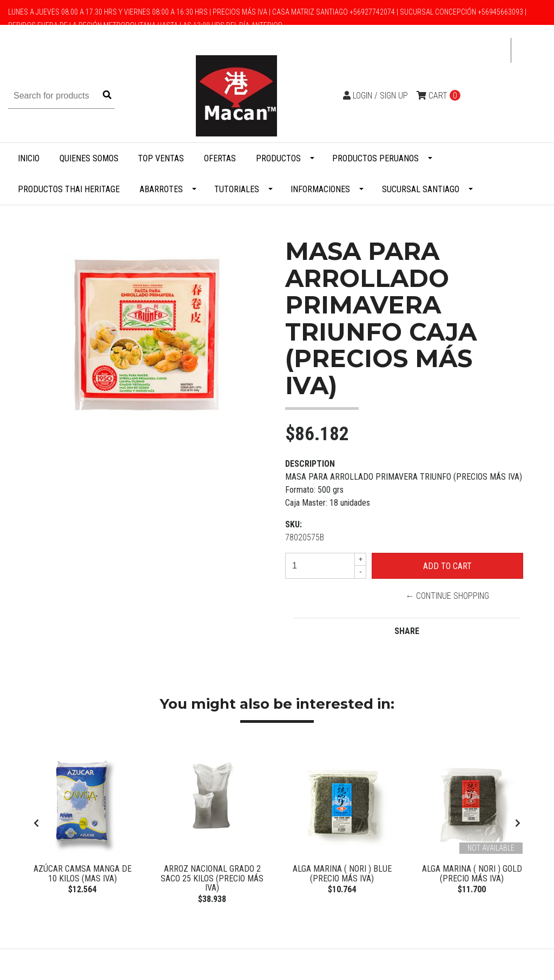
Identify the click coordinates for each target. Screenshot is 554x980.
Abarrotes (161, 189)
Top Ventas (161, 158)
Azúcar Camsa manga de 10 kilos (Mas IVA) (83, 874)
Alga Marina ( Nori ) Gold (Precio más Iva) (472, 874)
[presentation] (36, 826)
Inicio (29, 158)
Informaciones (320, 189)
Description (310, 464)
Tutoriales (237, 189)
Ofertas (220, 158)
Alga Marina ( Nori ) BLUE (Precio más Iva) (342, 874)
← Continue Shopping (447, 596)
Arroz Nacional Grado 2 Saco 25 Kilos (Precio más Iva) (212, 878)
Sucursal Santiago (421, 189)
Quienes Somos (89, 158)
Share (407, 631)
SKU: (294, 524)
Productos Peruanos (375, 158)
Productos (278, 158)
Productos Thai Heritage (69, 189)
